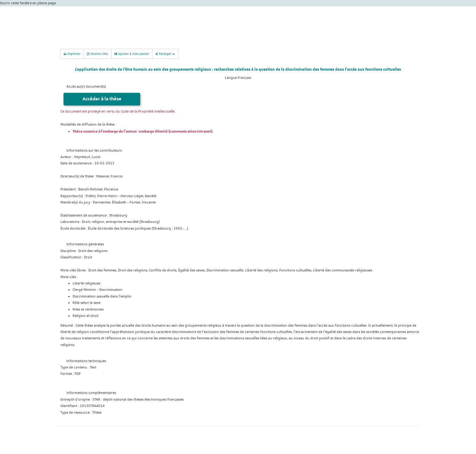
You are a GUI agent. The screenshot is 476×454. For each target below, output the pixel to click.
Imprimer (72, 54)
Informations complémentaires (91, 393)
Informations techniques (86, 361)
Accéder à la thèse (102, 99)
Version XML (97, 54)
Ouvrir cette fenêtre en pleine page (28, 3)
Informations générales (85, 244)
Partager (165, 54)
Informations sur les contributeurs (94, 151)
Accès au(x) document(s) (86, 87)
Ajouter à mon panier (132, 54)
